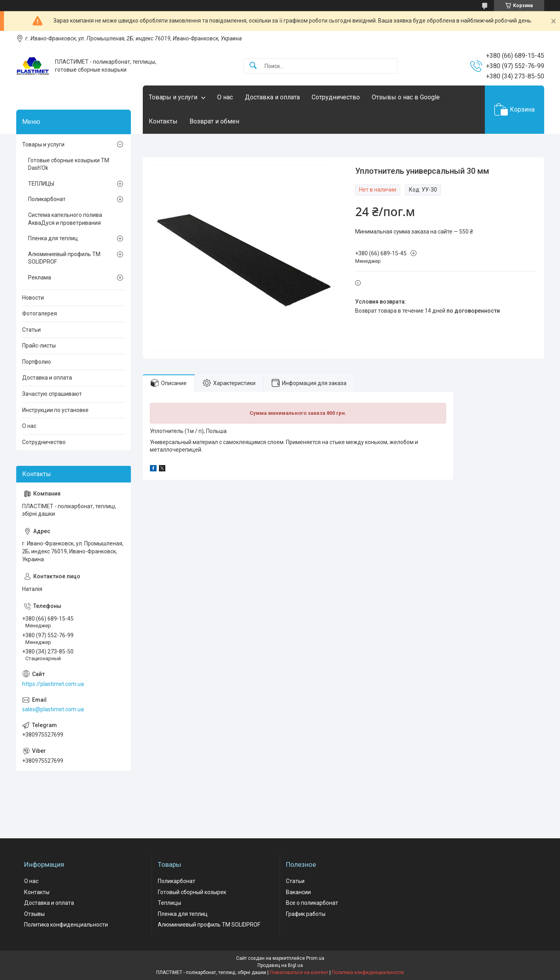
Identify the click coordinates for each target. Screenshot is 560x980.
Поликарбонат (47, 199)
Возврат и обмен (214, 121)
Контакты (163, 121)
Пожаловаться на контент (299, 972)
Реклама (40, 277)
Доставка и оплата (272, 97)
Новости (33, 298)
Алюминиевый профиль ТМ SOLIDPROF (64, 258)
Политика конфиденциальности (66, 925)
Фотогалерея (40, 313)
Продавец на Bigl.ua (280, 965)
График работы (306, 914)
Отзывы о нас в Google (406, 97)
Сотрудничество (336, 97)
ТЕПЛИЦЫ (41, 184)
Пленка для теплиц (53, 238)
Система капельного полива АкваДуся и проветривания (65, 219)
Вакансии (298, 892)
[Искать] (253, 66)
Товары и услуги (173, 97)
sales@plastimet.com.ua (53, 709)
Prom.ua (315, 958)
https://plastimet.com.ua (53, 684)
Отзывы (34, 914)
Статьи (31, 330)
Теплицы (169, 903)
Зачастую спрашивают (52, 394)
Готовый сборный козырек (192, 892)
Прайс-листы (39, 346)
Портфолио (37, 362)
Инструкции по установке (55, 410)
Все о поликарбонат (312, 903)
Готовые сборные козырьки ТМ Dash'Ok (69, 164)
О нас (225, 97)
